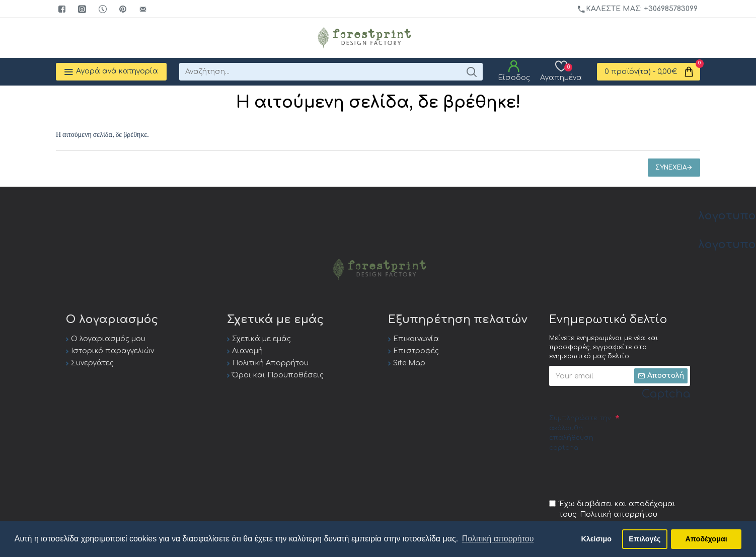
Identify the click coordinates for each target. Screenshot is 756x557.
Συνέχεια (671, 168)
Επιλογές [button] (645, 539)
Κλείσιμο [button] (596, 539)
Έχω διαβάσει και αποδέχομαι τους (612, 510)
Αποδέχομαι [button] (706, 539)
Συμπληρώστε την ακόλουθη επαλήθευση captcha (580, 433)
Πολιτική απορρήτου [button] (498, 539)
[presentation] (626, 475)
